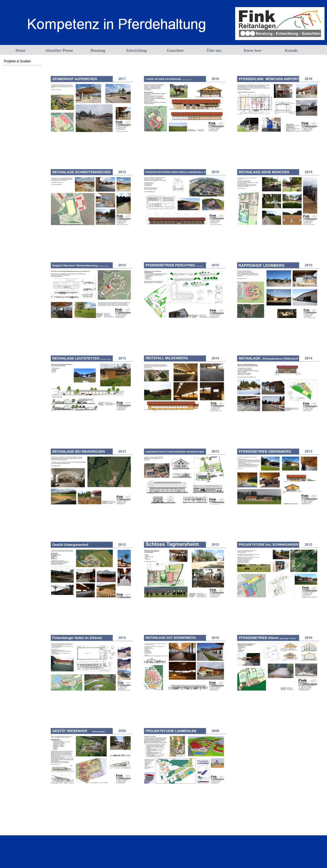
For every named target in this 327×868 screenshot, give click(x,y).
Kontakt (291, 50)
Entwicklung (137, 50)
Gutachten (175, 50)
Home (20, 50)
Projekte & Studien (17, 61)
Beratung (98, 50)
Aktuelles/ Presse (59, 50)
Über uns (214, 50)
